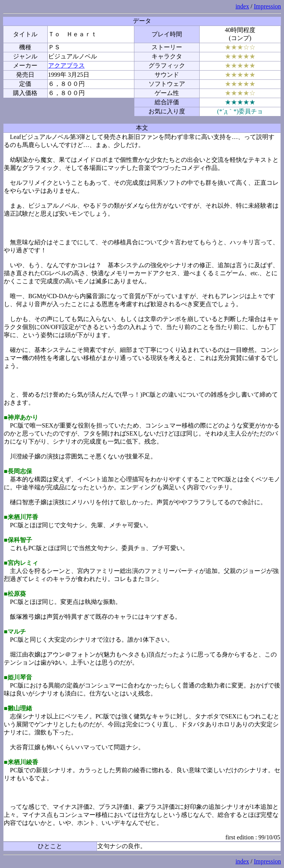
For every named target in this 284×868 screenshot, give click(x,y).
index (242, 6)
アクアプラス (66, 65)
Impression (267, 6)
